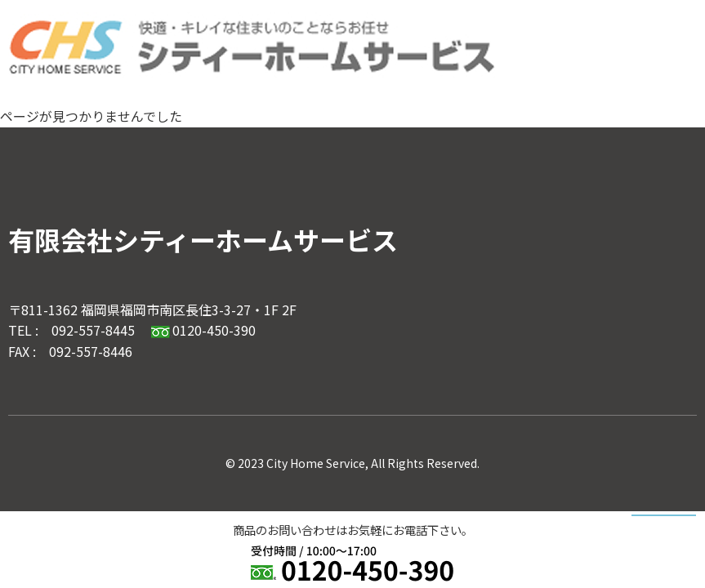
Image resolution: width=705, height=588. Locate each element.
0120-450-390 (203, 330)
